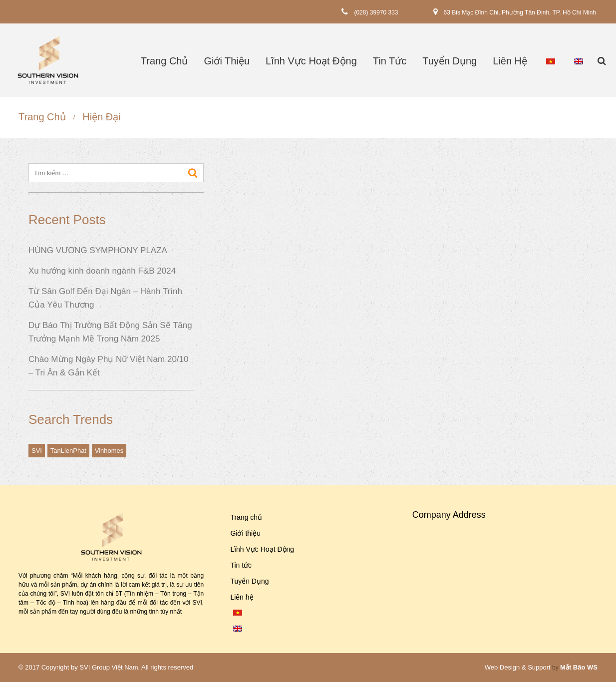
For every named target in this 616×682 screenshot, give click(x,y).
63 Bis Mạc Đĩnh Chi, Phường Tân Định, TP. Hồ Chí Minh (520, 12)
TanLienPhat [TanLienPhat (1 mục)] (68, 451)
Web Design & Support (518, 667)
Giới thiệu (227, 61)
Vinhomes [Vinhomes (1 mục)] (109, 451)
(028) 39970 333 (376, 12)
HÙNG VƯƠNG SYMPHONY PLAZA (98, 250)
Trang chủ (164, 61)
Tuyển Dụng (450, 61)
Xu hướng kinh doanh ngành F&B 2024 (102, 271)
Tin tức (390, 61)
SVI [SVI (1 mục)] (37, 451)
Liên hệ (510, 61)
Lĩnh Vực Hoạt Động (311, 61)
